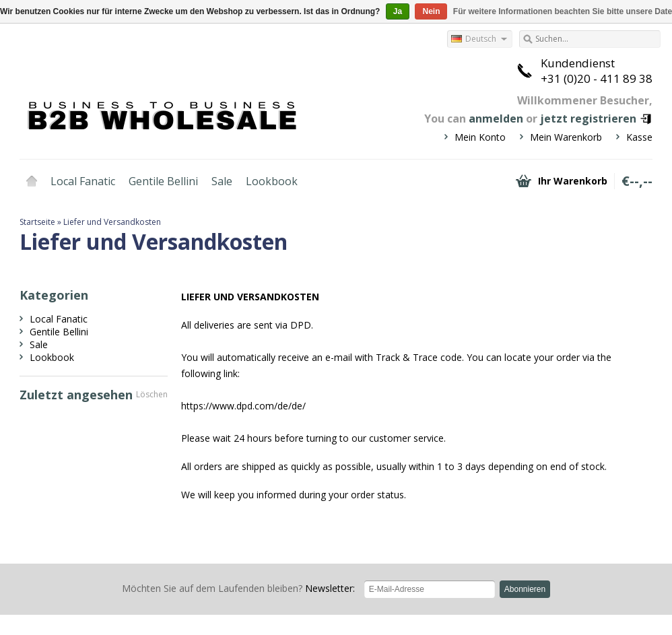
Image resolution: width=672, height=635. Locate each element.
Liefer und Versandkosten (112, 222)
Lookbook (272, 181)
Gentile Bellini (163, 181)
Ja (398, 11)
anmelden (496, 119)
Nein (431, 11)
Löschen (152, 394)
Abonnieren (525, 589)
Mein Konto (480, 137)
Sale (222, 181)
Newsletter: (238, 588)
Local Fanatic (83, 181)
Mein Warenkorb (566, 137)
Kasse (639, 137)
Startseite (32, 181)
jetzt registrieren (588, 119)
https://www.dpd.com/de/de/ (243, 406)
